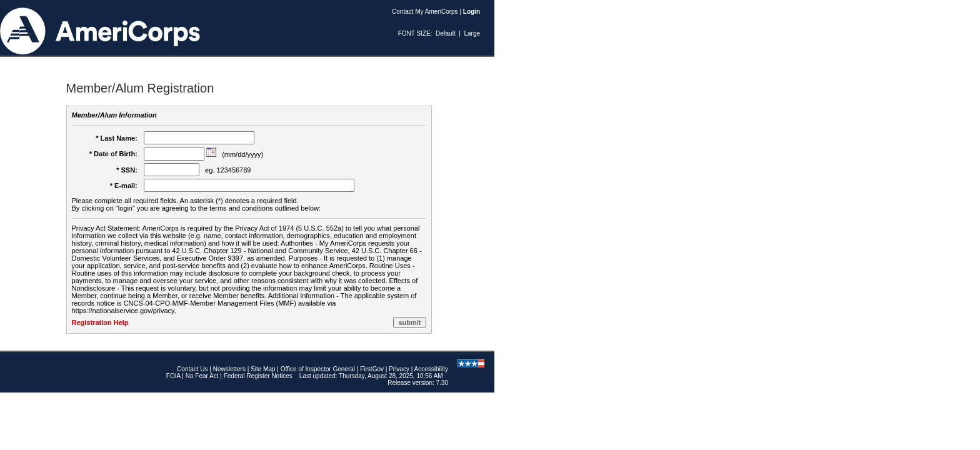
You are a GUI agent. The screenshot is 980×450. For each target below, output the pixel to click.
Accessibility (431, 369)
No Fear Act (202, 376)
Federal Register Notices (258, 376)
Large (472, 33)
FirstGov (372, 369)
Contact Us (192, 369)
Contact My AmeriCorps (425, 12)
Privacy (399, 369)
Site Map (263, 369)
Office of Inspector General (318, 369)
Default (446, 33)
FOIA (173, 376)
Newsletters (229, 369)
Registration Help (100, 322)
